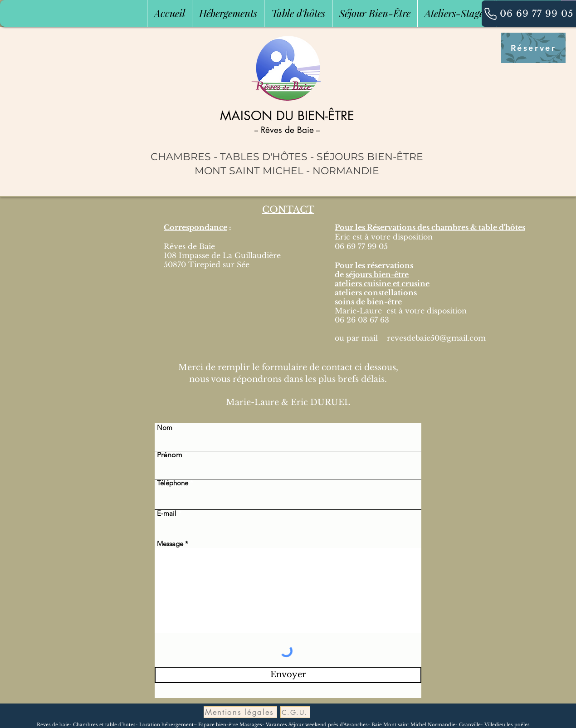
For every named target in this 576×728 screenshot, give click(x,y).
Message (170, 544)
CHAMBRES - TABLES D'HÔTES (229, 157)
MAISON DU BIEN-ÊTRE (287, 116)
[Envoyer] (288, 675)
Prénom (170, 455)
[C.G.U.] (295, 712)
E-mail (167, 513)
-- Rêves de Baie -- (287, 130)
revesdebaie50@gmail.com (436, 338)
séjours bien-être (377, 274)
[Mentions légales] (240, 712)
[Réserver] (533, 48)
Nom (165, 428)
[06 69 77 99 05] (537, 14)
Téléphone (173, 483)
